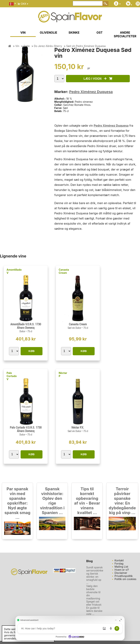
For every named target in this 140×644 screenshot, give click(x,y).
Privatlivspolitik (124, 576)
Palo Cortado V (12, 376)
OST (99, 33)
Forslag (119, 563)
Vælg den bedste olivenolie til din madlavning (93, 592)
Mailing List (121, 567)
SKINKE (74, 33)
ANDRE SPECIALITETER (125, 34)
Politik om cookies (125, 579)
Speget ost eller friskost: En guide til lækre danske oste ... (94, 608)
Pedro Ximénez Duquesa (91, 92)
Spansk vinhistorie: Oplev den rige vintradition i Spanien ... (52, 501)
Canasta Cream (64, 271)
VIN (23, 33)
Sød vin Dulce (75, 328)
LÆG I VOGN (98, 79)
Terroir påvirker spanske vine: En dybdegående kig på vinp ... (122, 501)
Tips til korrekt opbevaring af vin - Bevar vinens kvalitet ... (87, 501)
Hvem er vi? (122, 570)
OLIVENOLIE (48, 33)
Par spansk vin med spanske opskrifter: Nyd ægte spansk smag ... (17, 503)
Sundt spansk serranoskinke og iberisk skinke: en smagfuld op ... (95, 575)
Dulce (23, 331)
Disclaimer (121, 573)
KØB (31, 351)
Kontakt (119, 560)
